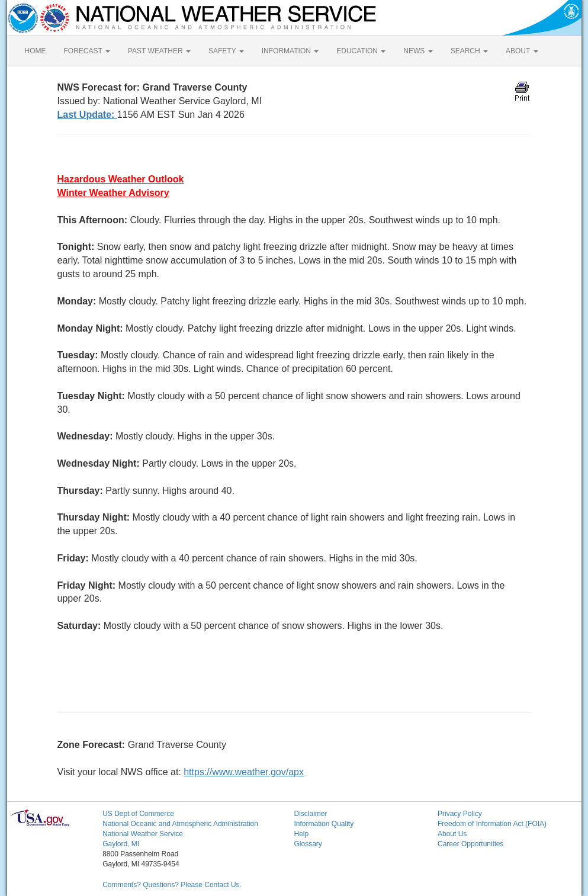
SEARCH (469, 51)
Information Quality (324, 824)
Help (301, 834)
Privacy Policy (460, 814)
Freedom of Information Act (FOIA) (492, 824)
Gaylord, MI (121, 844)
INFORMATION (290, 51)
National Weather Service (143, 834)
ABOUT (522, 51)
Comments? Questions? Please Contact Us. (172, 885)
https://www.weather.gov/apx (244, 772)
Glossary (308, 844)
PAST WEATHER (159, 51)
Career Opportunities (470, 844)
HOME (36, 51)
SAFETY (226, 51)
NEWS (418, 51)
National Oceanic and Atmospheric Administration (180, 824)
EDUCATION (361, 51)
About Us (452, 834)
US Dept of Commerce (138, 814)
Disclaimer (310, 814)
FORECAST (87, 51)
